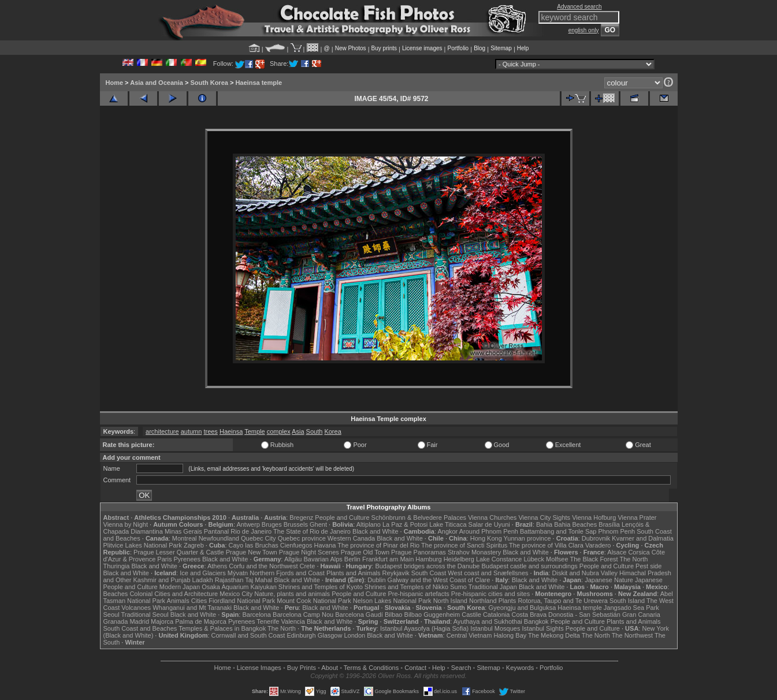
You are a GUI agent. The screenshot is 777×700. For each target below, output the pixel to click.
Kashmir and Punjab (161, 580)
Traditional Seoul (145, 615)
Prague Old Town (365, 552)
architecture (162, 431)
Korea (332, 431)
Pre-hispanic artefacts (418, 594)
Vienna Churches (492, 517)
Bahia (544, 524)
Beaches (116, 594)
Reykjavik (396, 573)
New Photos (351, 48)
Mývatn (238, 573)
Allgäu (293, 559)
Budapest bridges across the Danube (427, 566)
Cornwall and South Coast (248, 635)
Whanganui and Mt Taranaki (192, 608)
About (330, 668)
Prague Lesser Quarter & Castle (179, 552)
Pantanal (216, 531)
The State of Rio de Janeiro (312, 531)
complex (279, 431)
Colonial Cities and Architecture (174, 594)
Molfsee (557, 559)
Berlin (352, 559)
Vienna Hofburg (594, 517)
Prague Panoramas (419, 552)
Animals (178, 601)
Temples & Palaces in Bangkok (222, 628)
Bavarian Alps (323, 559)
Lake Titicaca (448, 524)
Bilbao (394, 615)
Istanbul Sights (543, 628)
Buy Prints (302, 668)
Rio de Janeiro (251, 531)
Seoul (111, 615)
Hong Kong (486, 538)
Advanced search (579, 7)
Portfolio (458, 48)
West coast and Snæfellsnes (488, 573)
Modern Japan (180, 587)
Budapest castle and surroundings (529, 566)
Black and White (375, 531)
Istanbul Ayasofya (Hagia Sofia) (424, 628)
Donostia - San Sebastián (584, 615)
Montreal (185, 538)
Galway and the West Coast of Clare (439, 580)
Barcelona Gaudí (359, 615)
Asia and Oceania (157, 83)
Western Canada (351, 538)
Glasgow (330, 635)
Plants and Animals (354, 573)
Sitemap (501, 48)
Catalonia (496, 615)
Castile (471, 615)
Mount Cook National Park (314, 601)
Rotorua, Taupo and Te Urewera (563, 601)
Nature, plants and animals (292, 594)
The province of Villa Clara (546, 545)
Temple (254, 431)
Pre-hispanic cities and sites (490, 594)
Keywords (520, 668)
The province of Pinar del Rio (378, 545)
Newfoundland (219, 538)
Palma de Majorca (201, 621)
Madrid (139, 621)
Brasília (609, 524)
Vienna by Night (126, 524)
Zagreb (194, 545)
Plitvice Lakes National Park (143, 545)
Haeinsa (231, 431)
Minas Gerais (183, 531)
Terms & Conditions (371, 668)
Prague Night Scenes (309, 552)
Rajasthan (229, 580)
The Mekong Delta (554, 635)
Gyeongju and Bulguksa (522, 608)
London (354, 635)
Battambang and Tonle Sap (558, 531)
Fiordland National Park (242, 601)
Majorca (162, 621)
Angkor (447, 531)
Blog (479, 48)
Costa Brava (529, 615)
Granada (116, 621)
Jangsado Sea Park (631, 608)
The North (633, 559)
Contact (415, 668)
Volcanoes (136, 608)
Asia (298, 431)
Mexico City (236, 594)
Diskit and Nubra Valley (585, 573)
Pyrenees (187, 559)
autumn (192, 431)
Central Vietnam (469, 635)
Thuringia (117, 566)
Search (461, 668)
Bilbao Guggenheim (432, 615)
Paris (164, 559)
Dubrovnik (596, 538)
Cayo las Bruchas (254, 545)
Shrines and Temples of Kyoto (321, 587)
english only (584, 30)
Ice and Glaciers (202, 573)
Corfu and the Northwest (263, 566)
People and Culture (342, 517)
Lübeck (534, 559)
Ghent (318, 524)
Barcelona (256, 615)
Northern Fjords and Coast (287, 573)
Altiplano (369, 524)
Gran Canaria (641, 615)
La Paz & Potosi (405, 524)
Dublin (376, 580)
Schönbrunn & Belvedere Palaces (419, 517)
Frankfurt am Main (388, 559)
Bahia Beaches (575, 524)
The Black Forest (594, 559)
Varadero (598, 545)
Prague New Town (252, 552)
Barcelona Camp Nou (303, 615)
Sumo (458, 587)
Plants (508, 601)
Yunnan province (527, 538)
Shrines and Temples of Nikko (406, 587)
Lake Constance (499, 559)
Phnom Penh (617, 531)
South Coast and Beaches (140, 628)
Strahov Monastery (474, 552)
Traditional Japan (493, 587)
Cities (199, 601)
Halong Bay (510, 635)
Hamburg (428, 559)
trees (210, 431)
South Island (627, 601)
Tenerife (268, 621)
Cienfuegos (296, 545)
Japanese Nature (609, 580)
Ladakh (203, 580)
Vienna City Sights (544, 517)
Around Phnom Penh (489, 531)
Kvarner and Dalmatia (642, 538)
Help (523, 48)
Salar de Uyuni (489, 524)
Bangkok (536, 621)
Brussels (296, 524)
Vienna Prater (637, 517)
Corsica (639, 552)
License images (422, 48)
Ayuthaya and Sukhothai (488, 621)
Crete (308, 566)
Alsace (617, 552)
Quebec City (259, 538)
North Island (450, 601)
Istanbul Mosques (495, 628)
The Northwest (633, 635)
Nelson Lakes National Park (392, 601)
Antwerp (248, 524)
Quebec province (302, 538)
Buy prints (384, 48)
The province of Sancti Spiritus (464, 545)
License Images (259, 668)
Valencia (293, 621)
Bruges (272, 524)
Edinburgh (301, 635)
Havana (325, 545)
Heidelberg (459, 559)
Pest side (648, 566)
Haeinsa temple (259, 83)
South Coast (429, 573)
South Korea (209, 83)
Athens (217, 566)
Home (115, 83)
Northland (483, 601)
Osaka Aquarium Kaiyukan (239, 587)
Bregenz (301, 517)
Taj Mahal (259, 580)
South (315, 431)
